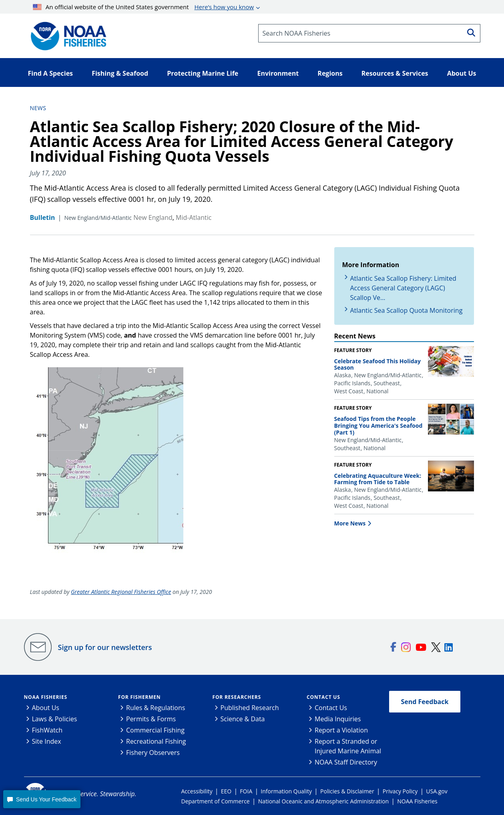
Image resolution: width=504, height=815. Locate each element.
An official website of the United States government (143, 7)
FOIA (246, 791)
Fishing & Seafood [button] (120, 73)
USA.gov (437, 791)
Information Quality (286, 791)
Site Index (47, 741)
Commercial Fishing (155, 730)
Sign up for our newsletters (105, 647)
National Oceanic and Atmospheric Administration (323, 801)
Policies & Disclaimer (347, 791)
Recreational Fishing (156, 741)
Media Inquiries (338, 719)
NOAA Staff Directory (346, 762)
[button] (42, 799)
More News (350, 523)
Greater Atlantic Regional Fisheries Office (121, 592)
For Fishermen (139, 697)
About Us (46, 708)
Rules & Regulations (156, 708)
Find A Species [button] (51, 73)
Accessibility (197, 791)
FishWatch (47, 730)
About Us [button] (462, 73)
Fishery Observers (153, 753)
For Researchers (237, 697)
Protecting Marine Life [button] (203, 73)
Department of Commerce (216, 801)
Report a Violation (341, 730)
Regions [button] (330, 73)
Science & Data (243, 719)
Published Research (250, 708)
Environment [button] (278, 73)
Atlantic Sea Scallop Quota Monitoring (407, 310)
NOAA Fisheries (46, 697)
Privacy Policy (400, 791)
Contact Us (323, 697)
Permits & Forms (151, 719)
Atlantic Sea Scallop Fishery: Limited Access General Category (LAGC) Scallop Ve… (403, 288)
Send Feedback (425, 702)
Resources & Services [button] (395, 73)
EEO (226, 791)
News (38, 108)
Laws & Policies (55, 719)
